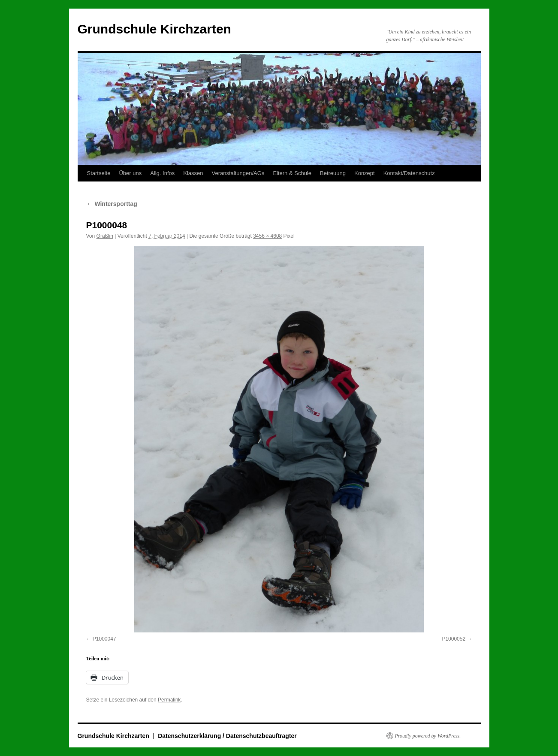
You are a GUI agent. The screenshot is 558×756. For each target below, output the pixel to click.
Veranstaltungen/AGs (238, 173)
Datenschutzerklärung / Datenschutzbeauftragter (227, 736)
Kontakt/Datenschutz (409, 173)
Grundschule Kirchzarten (154, 29)
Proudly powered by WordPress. (428, 736)
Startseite (99, 173)
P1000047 (104, 639)
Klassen (193, 173)
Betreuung (333, 173)
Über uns (130, 173)
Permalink (169, 700)
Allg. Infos (162, 173)
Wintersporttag (112, 204)
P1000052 (454, 639)
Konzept (365, 173)
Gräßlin (105, 236)
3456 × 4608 (267, 236)
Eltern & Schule (292, 173)
